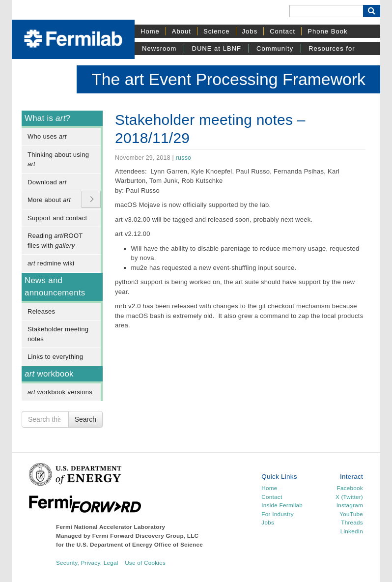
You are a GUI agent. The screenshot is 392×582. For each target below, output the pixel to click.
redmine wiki (51, 263)
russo (183, 158)
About (182, 31)
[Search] (326, 11)
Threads (352, 522)
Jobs (250, 31)
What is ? (47, 118)
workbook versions (60, 392)
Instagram (350, 505)
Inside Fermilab (282, 505)
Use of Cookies (145, 563)
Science (217, 31)
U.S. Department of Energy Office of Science (140, 544)
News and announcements (55, 287)
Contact (282, 31)
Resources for (332, 48)
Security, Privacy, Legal (87, 563)
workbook (49, 374)
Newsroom (159, 48)
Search (85, 419)
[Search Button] (372, 11)
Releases (41, 311)
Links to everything (55, 357)
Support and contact (57, 218)
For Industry (277, 514)
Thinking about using (58, 160)
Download (47, 182)
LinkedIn (352, 531)
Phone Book (327, 31)
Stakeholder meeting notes (58, 334)
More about (49, 200)
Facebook (350, 488)
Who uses (47, 136)
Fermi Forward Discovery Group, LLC (146, 536)
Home (150, 31)
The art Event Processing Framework (228, 79)
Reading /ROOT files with (55, 241)
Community (275, 48)
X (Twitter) (349, 497)
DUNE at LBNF (216, 48)
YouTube (351, 514)
